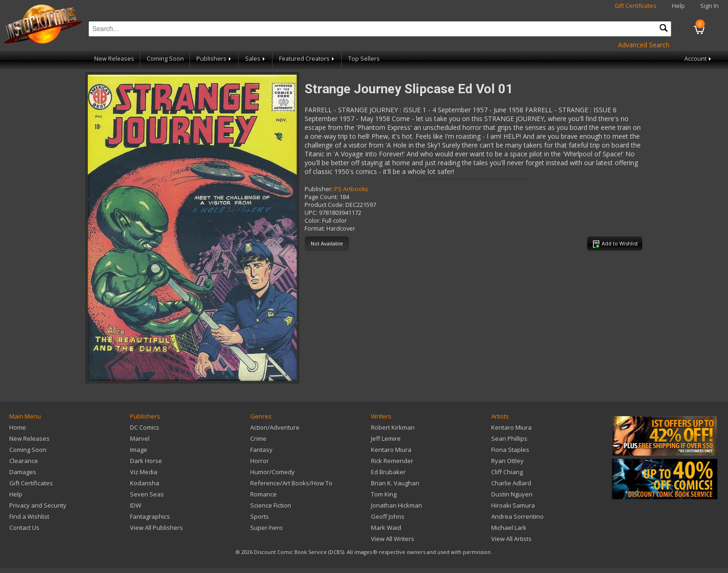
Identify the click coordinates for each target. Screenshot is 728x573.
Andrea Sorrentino (517, 516)
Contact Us (24, 528)
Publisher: (319, 189)
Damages (23, 472)
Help (678, 6)
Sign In (709, 6)
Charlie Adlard (511, 483)
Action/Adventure (275, 427)
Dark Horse (146, 461)
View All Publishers (156, 528)
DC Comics (145, 427)
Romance (263, 494)
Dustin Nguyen (512, 494)
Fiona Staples (510, 450)
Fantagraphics (150, 516)
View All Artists (511, 539)
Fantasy (261, 450)
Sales (256, 59)
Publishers (214, 59)
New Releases (114, 59)
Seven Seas (147, 494)
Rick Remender (392, 461)
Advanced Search (644, 45)
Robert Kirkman (393, 427)
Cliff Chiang (507, 472)
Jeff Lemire (386, 438)
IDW (136, 505)
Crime (258, 438)
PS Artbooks (351, 189)
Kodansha (145, 483)
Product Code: (324, 205)
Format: (315, 229)
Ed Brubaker (388, 472)
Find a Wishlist (29, 516)
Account (699, 59)
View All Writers (393, 539)
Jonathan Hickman (396, 505)
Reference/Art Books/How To (291, 483)
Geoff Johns (388, 516)
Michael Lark (509, 528)
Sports (260, 516)
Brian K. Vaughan (395, 483)
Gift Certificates (636, 6)
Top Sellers (364, 59)
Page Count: (321, 197)
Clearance (24, 461)
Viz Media (144, 472)
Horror (260, 461)
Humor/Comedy (273, 472)
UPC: (311, 213)
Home (18, 427)
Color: (313, 221)
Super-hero (266, 528)
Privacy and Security (38, 505)
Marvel (140, 438)
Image (139, 450)
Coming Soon (165, 59)
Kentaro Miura (391, 450)
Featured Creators (307, 59)
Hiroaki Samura (513, 505)
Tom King (384, 494)
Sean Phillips (509, 438)
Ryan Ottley (507, 461)
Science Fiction (271, 505)
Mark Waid (386, 528)
